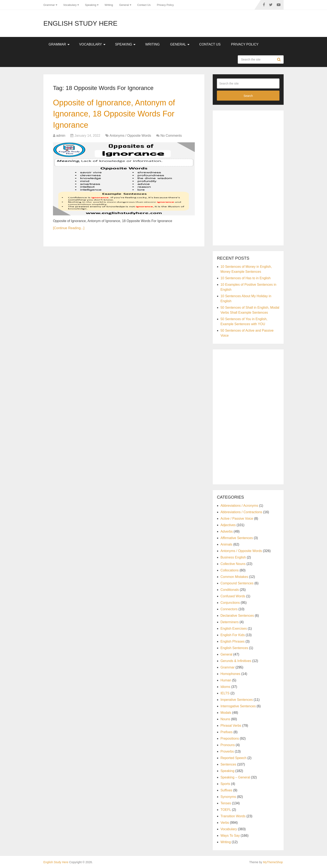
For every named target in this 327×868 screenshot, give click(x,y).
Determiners (230, 622)
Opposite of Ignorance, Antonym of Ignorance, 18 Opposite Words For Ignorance (114, 114)
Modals (226, 713)
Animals (226, 544)
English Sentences (234, 648)
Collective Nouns (233, 564)
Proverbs (227, 751)
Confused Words (233, 596)
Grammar (49, 5)
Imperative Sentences (237, 700)
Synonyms (228, 797)
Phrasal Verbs (231, 726)
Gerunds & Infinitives (236, 661)
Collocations (230, 570)
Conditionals (230, 590)
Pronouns (228, 745)
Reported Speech (233, 758)
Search (279, 59)
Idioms (225, 687)
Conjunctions (230, 603)
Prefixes (226, 732)
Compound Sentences (237, 583)
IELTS (225, 693)
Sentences (228, 764)
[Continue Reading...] (69, 228)
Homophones (230, 674)
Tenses (226, 803)
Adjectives (228, 525)
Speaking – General (235, 777)
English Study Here (80, 23)
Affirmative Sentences (237, 538)
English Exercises (234, 629)
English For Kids (233, 635)
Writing (109, 5)
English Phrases (233, 641)
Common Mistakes (234, 577)
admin (61, 136)
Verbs (225, 823)
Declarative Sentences (237, 616)
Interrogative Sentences (238, 706)
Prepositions (230, 738)
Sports (225, 784)
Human (226, 680)
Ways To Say (230, 836)
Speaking (91, 5)
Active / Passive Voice (237, 519)
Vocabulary (70, 5)
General (124, 5)
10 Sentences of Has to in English (245, 278)
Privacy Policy (165, 5)
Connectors (229, 609)
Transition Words (233, 816)
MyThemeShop (273, 862)
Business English (233, 557)
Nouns (225, 719)
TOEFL (226, 810)
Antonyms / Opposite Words (130, 136)
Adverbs (227, 531)
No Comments (171, 136)
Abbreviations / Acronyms (239, 506)
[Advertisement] (248, 177)
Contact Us (144, 5)
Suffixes (226, 790)
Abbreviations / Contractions (241, 512)
